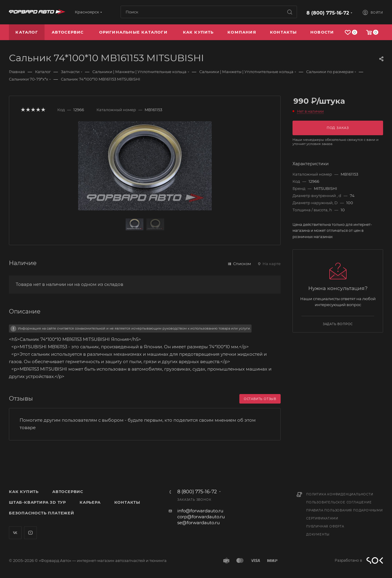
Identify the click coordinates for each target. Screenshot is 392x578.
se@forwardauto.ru (199, 523)
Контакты (127, 502)
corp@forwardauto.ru (201, 517)
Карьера (90, 502)
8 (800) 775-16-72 (328, 13)
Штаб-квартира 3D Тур (37, 502)
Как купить (24, 492)
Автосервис (68, 492)
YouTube (30, 533)
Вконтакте (15, 533)
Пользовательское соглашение (339, 502)
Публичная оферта (325, 526)
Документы (318, 534)
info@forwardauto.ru (200, 511)
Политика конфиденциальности (340, 494)
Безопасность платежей (42, 513)
